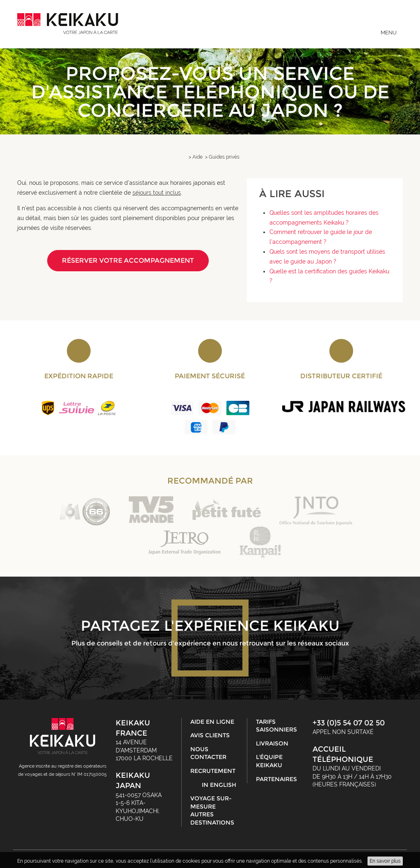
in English (219, 785)
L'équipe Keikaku (269, 761)
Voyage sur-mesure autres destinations (212, 810)
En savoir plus (385, 861)
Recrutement (213, 771)
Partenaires (276, 779)
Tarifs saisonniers (276, 726)
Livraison (272, 743)
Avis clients (210, 735)
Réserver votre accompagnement (128, 260)
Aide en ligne (212, 722)
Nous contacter (208, 753)
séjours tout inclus (157, 193)
